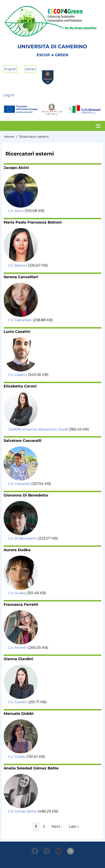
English (10, 69)
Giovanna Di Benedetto (26, 495)
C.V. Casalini (18, 375)
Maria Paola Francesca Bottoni (33, 222)
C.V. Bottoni (18, 265)
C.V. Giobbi (17, 757)
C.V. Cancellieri (20, 320)
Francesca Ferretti (21, 605)
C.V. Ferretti (18, 648)
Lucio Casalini (17, 332)
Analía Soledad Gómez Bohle (31, 768)
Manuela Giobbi (19, 714)
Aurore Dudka (17, 550)
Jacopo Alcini (16, 168)
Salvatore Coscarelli (23, 441)
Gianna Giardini (18, 659)
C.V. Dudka (17, 593)
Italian (30, 69)
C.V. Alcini (16, 211)
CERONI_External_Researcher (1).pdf (38, 429)
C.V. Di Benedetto (23, 538)
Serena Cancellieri (21, 277)
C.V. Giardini (18, 702)
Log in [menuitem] (9, 95)
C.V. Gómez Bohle (23, 811)
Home (9, 137)
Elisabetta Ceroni (20, 386)
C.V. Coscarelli (19, 484)
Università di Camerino (52, 47)
